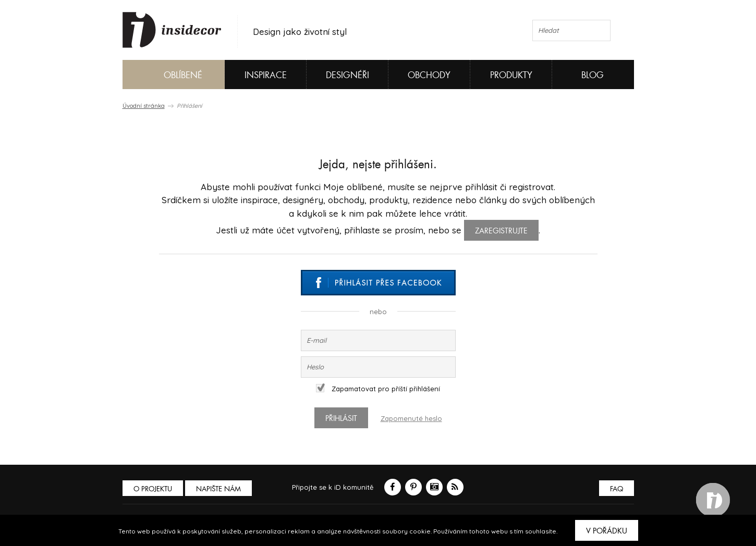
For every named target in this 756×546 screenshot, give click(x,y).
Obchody (429, 75)
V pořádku (607, 531)
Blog (593, 75)
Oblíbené (166, 75)
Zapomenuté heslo (411, 418)
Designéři (347, 75)
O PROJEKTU (153, 489)
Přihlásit (341, 418)
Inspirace (266, 75)
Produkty (511, 75)
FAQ (617, 489)
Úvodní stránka (144, 106)
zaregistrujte (501, 231)
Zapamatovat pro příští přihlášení (378, 389)
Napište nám (218, 489)
